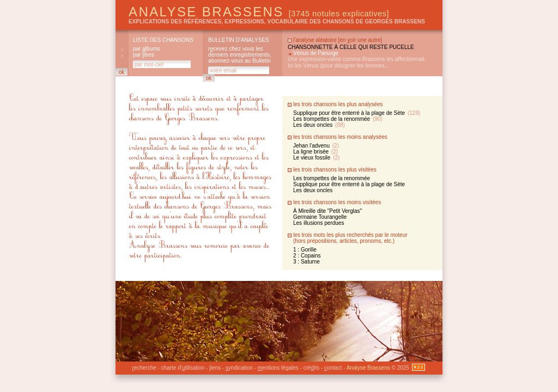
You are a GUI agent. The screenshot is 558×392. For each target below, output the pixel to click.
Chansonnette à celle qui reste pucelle (351, 47)
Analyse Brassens (259, 12)
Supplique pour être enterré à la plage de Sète (357, 113)
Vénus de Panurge (316, 53)
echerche (144, 368)
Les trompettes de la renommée (338, 119)
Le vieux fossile (316, 158)
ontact (333, 368)
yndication (239, 368)
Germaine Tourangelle (320, 217)
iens (215, 368)
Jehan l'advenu (316, 146)
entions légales (278, 368)
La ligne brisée (316, 152)
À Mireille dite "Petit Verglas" (327, 211)
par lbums (146, 49)
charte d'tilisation (183, 368)
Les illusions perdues (319, 223)
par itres (144, 55)
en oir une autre (360, 40)
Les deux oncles (319, 125)
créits (311, 368)
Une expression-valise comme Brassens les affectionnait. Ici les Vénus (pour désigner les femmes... (357, 62)
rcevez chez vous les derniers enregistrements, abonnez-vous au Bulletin (240, 55)
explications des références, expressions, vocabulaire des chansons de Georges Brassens (277, 22)
